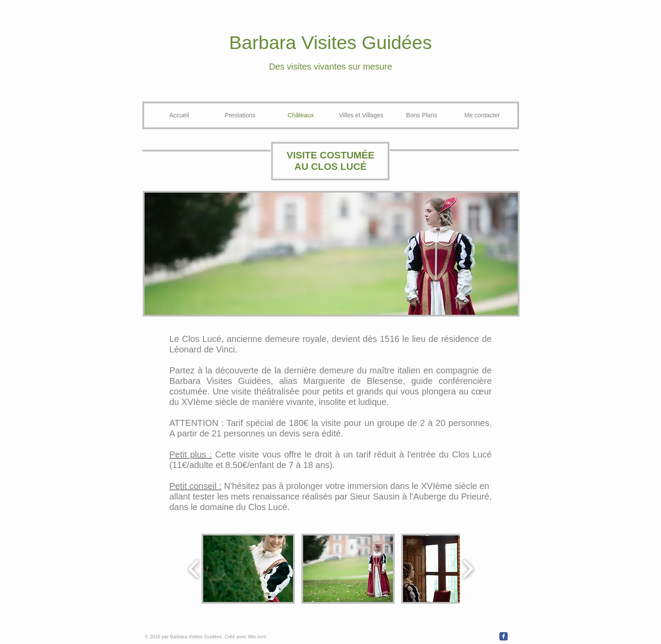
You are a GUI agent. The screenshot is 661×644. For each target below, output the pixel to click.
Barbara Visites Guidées (330, 42)
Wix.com (257, 637)
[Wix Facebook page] (504, 636)
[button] (248, 569)
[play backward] (194, 569)
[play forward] (468, 569)
